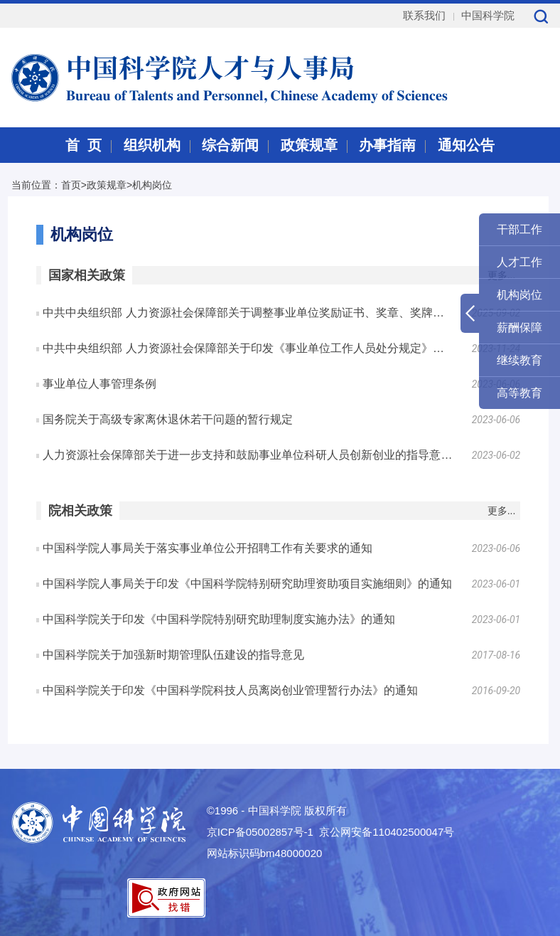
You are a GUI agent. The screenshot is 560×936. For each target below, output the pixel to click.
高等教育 (519, 393)
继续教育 (519, 360)
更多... (502, 511)
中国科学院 (488, 15)
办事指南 (387, 145)
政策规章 (309, 145)
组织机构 (152, 145)
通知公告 (466, 145)
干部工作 (519, 229)
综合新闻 (230, 145)
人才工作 (519, 262)
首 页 (84, 145)
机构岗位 (152, 185)
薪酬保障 (519, 328)
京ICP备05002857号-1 (260, 832)
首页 (71, 185)
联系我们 (424, 15)
